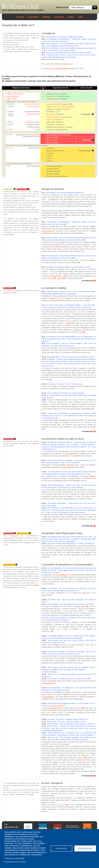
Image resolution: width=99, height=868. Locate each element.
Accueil (20, 17)
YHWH (54, 276)
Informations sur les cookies (15, 862)
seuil (30, 81)
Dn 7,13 (79, 708)
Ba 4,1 (60, 278)
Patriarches (50, 96)
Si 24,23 (51, 278)
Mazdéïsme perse (32, 114)
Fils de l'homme (57, 706)
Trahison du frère (52, 107)
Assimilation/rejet (52, 99)
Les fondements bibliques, (60, 68)
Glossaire (59, 17)
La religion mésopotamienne (14, 94)
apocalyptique (33, 135)
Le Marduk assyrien (33, 107)
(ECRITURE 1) (23, 189)
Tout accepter (85, 849)
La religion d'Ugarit (11, 99)
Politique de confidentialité (14, 858)
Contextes (33, 17)
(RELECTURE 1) (24, 533)
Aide (80, 17)
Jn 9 (71, 64)
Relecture (78, 76)
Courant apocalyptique (54, 120)
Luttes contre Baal (52, 104)
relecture (13, 536)
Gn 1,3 (62, 276)
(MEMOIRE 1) (9, 189)
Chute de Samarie (66, 107)
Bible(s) (46, 17)
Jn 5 (82, 332)
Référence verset (62, 7)
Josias (65, 109)
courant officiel (88, 476)
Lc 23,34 (81, 758)
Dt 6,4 (84, 606)
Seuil (43, 87)
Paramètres (61, 849)
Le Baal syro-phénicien (32, 104)
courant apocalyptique (53, 708)
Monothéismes (51, 114)
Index (71, 17)
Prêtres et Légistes (52, 117)
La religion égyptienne (12, 96)
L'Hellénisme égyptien (32, 122)
